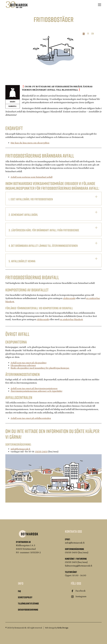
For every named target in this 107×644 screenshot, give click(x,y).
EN (93, 33)
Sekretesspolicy (25, 597)
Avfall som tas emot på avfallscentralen (31, 418)
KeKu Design (63, 628)
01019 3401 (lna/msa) (76, 562)
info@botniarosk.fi (75, 543)
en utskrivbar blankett (71, 320)
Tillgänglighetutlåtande (28, 603)
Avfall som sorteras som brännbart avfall (31, 177)
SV (84, 33)
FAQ (19, 591)
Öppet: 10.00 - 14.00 (76, 576)
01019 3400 (41, 452)
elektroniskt (69, 298)
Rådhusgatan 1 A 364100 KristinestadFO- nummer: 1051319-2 (28, 549)
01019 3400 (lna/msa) (77, 553)
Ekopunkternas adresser (23, 365)
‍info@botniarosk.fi (20, 449)
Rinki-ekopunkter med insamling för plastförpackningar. (40, 368)
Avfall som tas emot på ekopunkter (29, 363)
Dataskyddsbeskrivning (28, 610)
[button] (99, 5)
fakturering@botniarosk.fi (79, 566)
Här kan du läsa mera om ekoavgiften (30, 143)
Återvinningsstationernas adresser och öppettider (36, 391)
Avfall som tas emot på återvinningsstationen (34, 389)
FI (88, 33)
